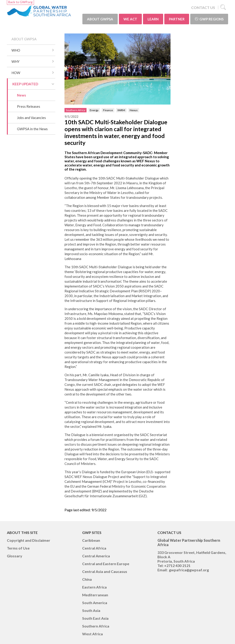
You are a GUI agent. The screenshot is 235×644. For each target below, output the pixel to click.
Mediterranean (95, 595)
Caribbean (91, 540)
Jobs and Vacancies (31, 118)
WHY (15, 61)
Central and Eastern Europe (106, 564)
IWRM (121, 110)
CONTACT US (203, 7)
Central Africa (94, 548)
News (21, 95)
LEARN (153, 19)
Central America (96, 556)
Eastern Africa (94, 587)
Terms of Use (18, 548)
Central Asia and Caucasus (105, 571)
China (87, 579)
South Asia (91, 610)
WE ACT (130, 19)
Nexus (134, 110)
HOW (16, 73)
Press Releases (29, 106)
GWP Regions (209, 19)
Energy (94, 110)
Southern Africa (76, 110)
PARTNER (177, 19)
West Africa (92, 634)
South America (95, 603)
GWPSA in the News (32, 129)
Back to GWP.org (20, 2)
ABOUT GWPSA (100, 19)
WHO (16, 50)
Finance (108, 110)
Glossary (15, 556)
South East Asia (95, 618)
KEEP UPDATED (25, 84)
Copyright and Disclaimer (29, 540)
